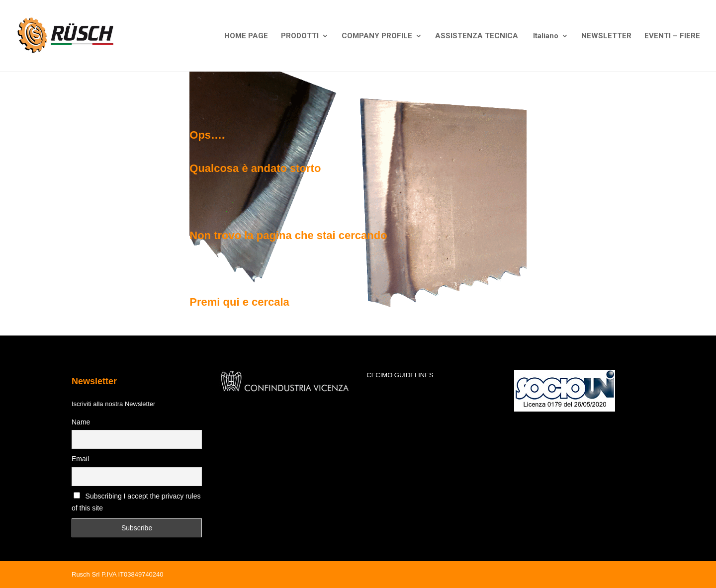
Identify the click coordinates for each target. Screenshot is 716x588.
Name (81, 422)
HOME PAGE (246, 36)
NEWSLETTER (606, 36)
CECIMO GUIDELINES (400, 375)
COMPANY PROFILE (377, 36)
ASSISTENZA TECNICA (477, 36)
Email (80, 459)
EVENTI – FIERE (672, 36)
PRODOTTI (300, 36)
